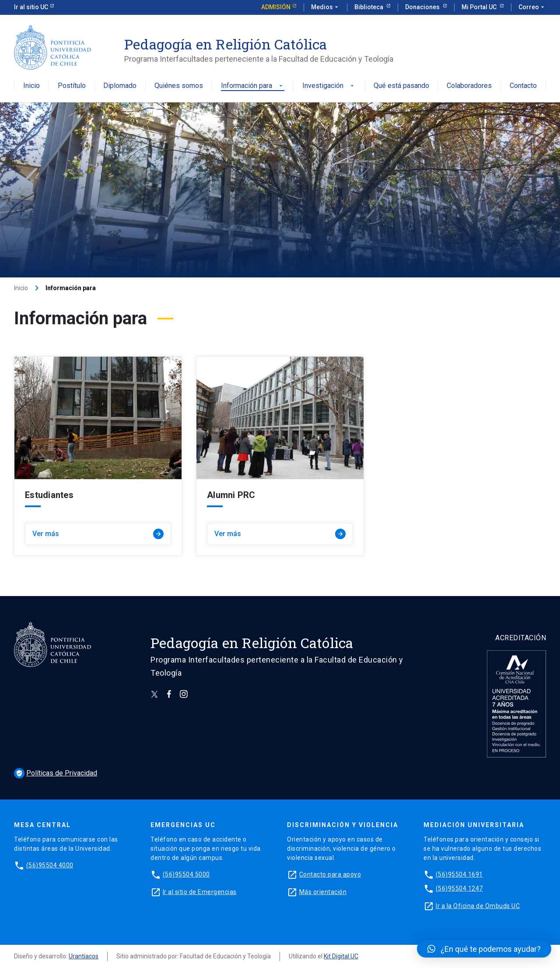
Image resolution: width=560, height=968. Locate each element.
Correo (532, 7)
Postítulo (72, 86)
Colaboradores (469, 86)
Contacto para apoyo (330, 874)
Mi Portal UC (480, 7)
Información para (253, 86)
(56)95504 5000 (186, 874)
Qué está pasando (401, 86)
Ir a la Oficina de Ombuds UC (478, 906)
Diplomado (120, 86)
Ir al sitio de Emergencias (200, 892)
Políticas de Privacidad (56, 773)
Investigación (329, 86)
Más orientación (323, 892)
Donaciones (423, 7)
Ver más (98, 534)
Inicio (31, 86)
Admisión (276, 7)
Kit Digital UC (341, 956)
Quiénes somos (179, 86)
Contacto (523, 86)
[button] (484, 949)
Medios (325, 7)
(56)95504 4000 (50, 865)
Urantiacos (84, 956)
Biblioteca (369, 7)
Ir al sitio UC (31, 7)
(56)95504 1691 (459, 874)
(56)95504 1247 (459, 888)
